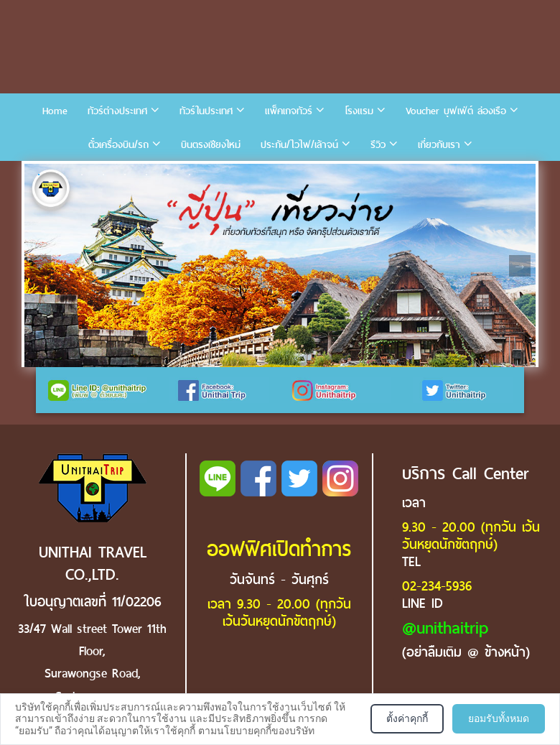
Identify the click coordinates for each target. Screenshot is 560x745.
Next (520, 266)
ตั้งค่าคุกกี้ (407, 718)
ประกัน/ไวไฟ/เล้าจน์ (299, 145)
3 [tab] (82, 175)
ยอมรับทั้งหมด (499, 718)
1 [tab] (39, 175)
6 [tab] (146, 175)
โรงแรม (359, 111)
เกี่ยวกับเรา (439, 145)
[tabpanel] (280, 265)
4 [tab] (103, 175)
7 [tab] (168, 175)
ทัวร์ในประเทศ (206, 111)
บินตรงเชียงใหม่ (211, 145)
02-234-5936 (437, 586)
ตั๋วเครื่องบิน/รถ (118, 145)
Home (55, 111)
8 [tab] (190, 175)
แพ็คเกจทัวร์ (289, 111)
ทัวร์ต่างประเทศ (117, 111)
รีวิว (378, 145)
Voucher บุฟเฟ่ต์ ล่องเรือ (456, 111)
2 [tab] (60, 175)
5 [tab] (125, 175)
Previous (40, 266)
